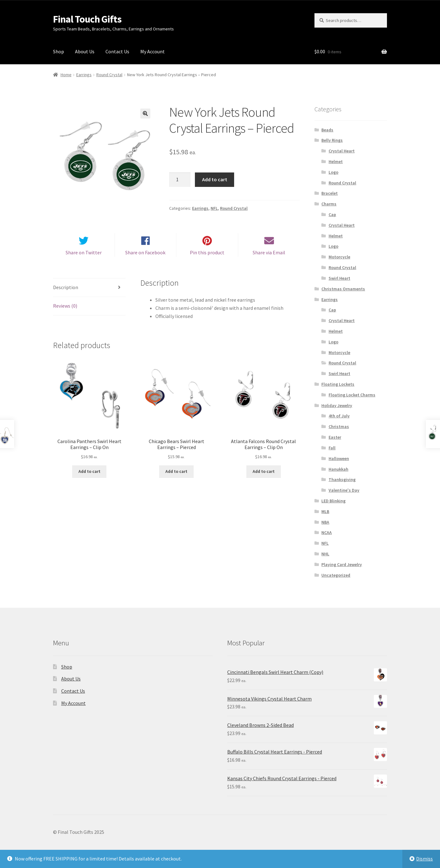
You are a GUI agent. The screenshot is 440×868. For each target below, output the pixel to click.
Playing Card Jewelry (342, 564)
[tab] (89, 293)
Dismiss (424, 859)
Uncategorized (336, 575)
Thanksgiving (342, 479)
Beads (327, 130)
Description (66, 293)
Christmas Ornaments (343, 289)
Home (66, 75)
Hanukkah (338, 469)
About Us (85, 51)
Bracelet (330, 193)
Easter (335, 437)
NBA (325, 522)
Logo (333, 172)
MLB (325, 511)
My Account (153, 51)
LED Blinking (333, 501)
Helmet (336, 161)
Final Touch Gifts (87, 19)
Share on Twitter (84, 258)
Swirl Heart (339, 278)
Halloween (339, 458)
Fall (332, 448)
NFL (214, 208)
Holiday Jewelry (337, 405)
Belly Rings (332, 140)
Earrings (84, 75)
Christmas (339, 426)
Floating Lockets (338, 384)
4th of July (339, 416)
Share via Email (269, 258)
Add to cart (215, 179)
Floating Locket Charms (352, 395)
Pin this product (207, 258)
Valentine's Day (344, 490)
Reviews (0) (65, 311)
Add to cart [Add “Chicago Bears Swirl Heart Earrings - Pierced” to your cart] (176, 477)
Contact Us (117, 51)
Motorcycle (339, 257)
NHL (325, 554)
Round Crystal (109, 75)
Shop (59, 51)
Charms (329, 204)
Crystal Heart (342, 151)
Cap (332, 214)
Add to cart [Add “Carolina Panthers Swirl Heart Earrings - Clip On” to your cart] (89, 477)
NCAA (327, 532)
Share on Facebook (145, 258)
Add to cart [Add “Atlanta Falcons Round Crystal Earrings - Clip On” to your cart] (264, 477)
